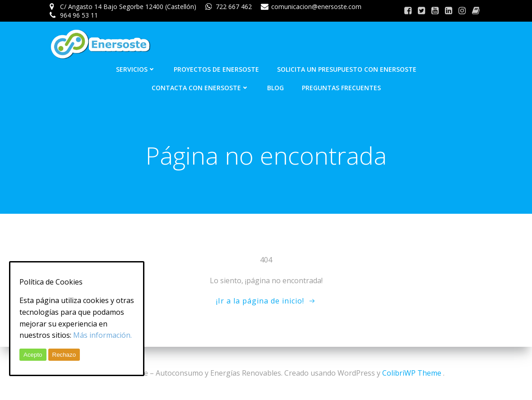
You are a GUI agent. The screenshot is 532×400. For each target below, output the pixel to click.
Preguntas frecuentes (341, 88)
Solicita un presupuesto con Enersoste (347, 69)
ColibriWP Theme (412, 373)
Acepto (33, 355)
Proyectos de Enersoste (216, 69)
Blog (275, 88)
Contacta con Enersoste (200, 88)
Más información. (102, 335)
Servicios (136, 69)
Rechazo (64, 355)
